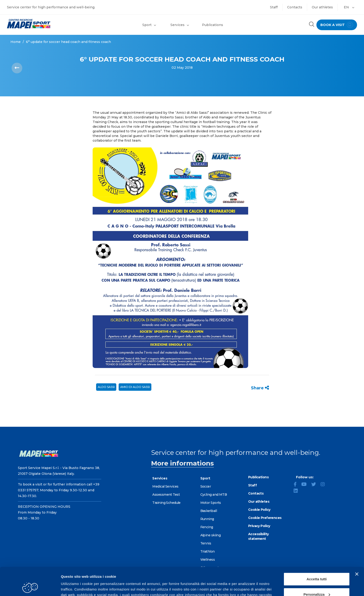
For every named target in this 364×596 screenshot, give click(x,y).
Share (260, 388)
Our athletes (322, 7)
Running (207, 519)
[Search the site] (312, 25)
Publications (213, 25)
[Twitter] (315, 485)
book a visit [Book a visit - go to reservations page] (337, 25)
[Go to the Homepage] (45, 24)
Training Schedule (166, 503)
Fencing (207, 527)
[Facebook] (297, 485)
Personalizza (317, 568)
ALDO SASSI (106, 387)
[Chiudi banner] (357, 548)
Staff (274, 7)
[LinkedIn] (298, 491)
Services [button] (180, 25)
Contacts (295, 7)
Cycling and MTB (214, 495)
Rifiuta (317, 583)
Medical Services (165, 486)
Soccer (206, 486)
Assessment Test (166, 495)
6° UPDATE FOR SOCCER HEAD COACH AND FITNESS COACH (68, 42)
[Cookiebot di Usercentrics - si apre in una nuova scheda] (30, 587)
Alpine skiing (211, 535)
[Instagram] (325, 485)
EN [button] (349, 7)
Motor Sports (211, 503)
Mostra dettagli (73, 587)
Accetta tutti (317, 553)
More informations (182, 463)
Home (16, 42)
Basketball (209, 511)
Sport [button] (149, 25)
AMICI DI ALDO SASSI (135, 387)
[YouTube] (306, 485)
